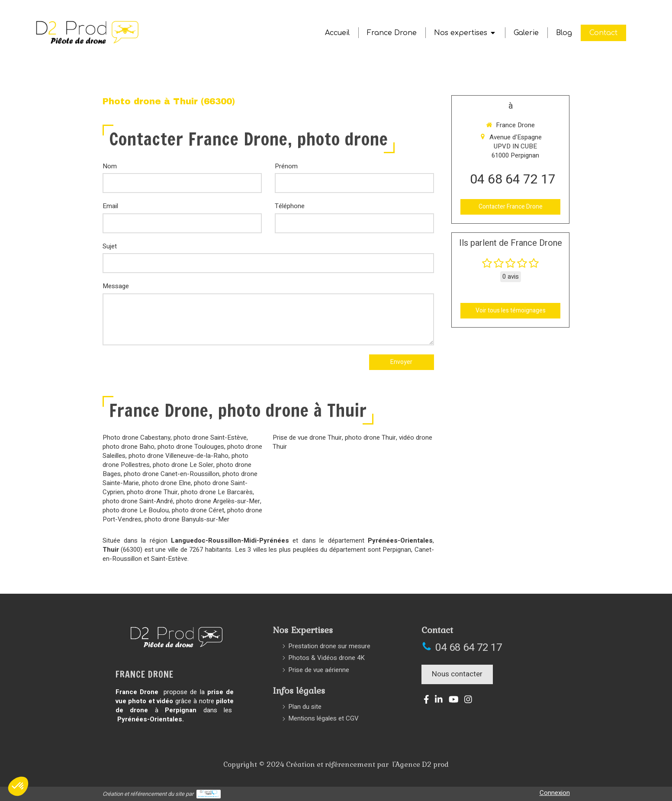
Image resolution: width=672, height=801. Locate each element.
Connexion (555, 793)
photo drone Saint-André (138, 501)
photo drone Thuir (152, 492)
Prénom (286, 166)
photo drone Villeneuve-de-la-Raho (178, 456)
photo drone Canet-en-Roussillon (172, 474)
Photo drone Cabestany (137, 437)
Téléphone (290, 206)
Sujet (110, 246)
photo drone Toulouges (191, 447)
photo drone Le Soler (183, 465)
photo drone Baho (129, 447)
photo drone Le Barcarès (217, 492)
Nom (110, 166)
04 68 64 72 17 (513, 180)
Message (116, 286)
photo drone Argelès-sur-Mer (218, 501)
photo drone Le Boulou (136, 510)
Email (110, 206)
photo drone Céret (198, 510)
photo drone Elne (166, 483)
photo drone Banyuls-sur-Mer (187, 519)
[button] (18, 786)
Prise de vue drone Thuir (307, 437)
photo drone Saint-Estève (210, 437)
